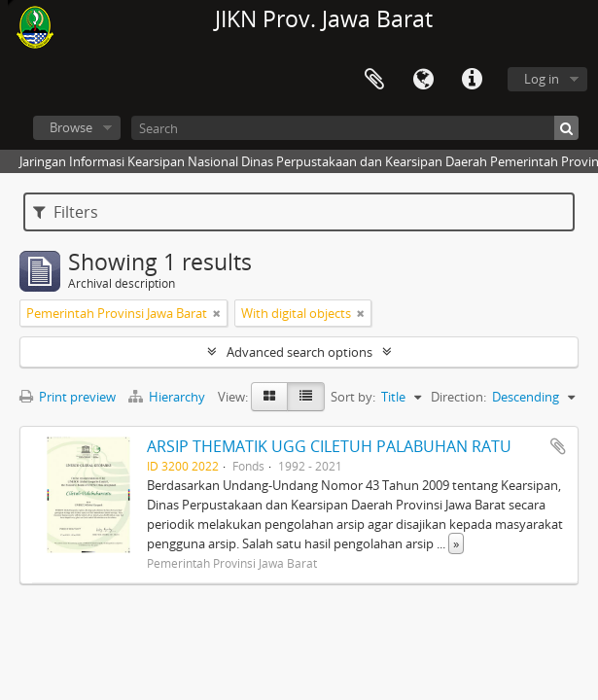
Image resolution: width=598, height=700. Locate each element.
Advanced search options (299, 352)
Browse (71, 127)
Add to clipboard (558, 446)
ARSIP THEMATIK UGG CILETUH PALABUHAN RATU (329, 446)
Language (423, 80)
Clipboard (374, 80)
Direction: (458, 397)
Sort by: (353, 397)
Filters (66, 212)
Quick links (472, 80)
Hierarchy (168, 397)
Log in (542, 79)
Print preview (68, 397)
